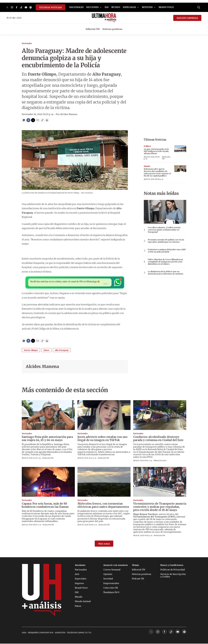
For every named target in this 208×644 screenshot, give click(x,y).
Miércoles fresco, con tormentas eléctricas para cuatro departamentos (103, 506)
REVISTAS (147, 7)
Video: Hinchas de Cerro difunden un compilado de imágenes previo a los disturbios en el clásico (165, 262)
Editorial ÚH (93, 29)
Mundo (147, 166)
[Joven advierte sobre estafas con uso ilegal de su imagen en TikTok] (104, 416)
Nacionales (27, 43)
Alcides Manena (42, 367)
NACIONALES (76, 7)
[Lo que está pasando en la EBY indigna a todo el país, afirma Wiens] (180, 149)
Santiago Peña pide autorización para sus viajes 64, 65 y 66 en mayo (47, 439)
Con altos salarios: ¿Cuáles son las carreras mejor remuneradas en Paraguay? (164, 230)
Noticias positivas (112, 29)
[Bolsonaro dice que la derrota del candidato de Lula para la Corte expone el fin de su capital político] (180, 169)
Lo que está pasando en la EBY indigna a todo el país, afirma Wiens (156, 151)
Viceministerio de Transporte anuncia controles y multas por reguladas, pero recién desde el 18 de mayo (160, 507)
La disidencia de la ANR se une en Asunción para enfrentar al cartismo (165, 273)
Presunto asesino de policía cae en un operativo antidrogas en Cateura (166, 241)
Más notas (104, 544)
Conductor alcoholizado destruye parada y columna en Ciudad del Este (158, 439)
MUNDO (116, 7)
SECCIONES (92, 7)
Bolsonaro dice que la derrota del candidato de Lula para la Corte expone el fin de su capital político (157, 172)
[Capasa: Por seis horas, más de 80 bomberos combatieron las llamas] (48, 482)
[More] (101, 7)
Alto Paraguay (62, 351)
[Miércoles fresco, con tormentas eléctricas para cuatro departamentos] (104, 482)
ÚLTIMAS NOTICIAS (50, 7)
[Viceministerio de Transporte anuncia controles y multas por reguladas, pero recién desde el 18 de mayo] (160, 482)
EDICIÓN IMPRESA (187, 18)
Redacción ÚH (166, 158)
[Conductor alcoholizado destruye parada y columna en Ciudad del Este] (160, 416)
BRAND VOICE (166, 7)
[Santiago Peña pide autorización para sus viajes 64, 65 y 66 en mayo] (48, 416)
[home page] (104, 18)
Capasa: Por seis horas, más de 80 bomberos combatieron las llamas (45, 506)
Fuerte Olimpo (31, 351)
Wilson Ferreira (160, 461)
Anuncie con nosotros (116, 566)
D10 (107, 7)
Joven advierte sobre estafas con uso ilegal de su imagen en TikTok (102, 439)
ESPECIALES (129, 7)
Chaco (46, 351)
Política (147, 146)
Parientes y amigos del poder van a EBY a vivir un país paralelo (167, 251)
